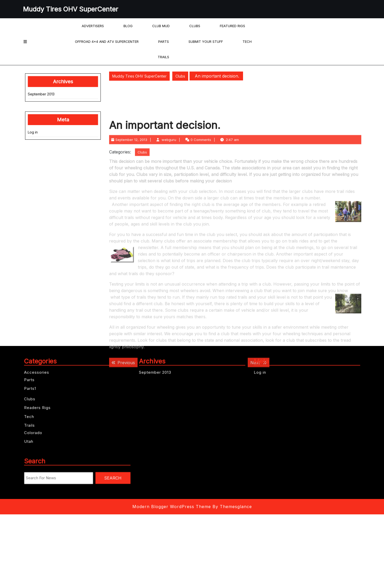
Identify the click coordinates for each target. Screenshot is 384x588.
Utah (43, 430)
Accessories (49, 382)
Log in (40, 125)
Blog (128, 26)
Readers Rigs (49, 406)
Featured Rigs (232, 26)
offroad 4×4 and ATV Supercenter (107, 42)
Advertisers (93, 26)
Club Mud (161, 26)
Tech (247, 42)
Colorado (46, 423)
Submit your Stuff (206, 42)
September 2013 (47, 97)
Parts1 (44, 393)
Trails (163, 57)
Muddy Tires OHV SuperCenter (71, 9)
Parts (164, 42)
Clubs (195, 26)
